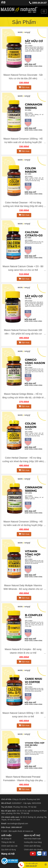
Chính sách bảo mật (9, 846)
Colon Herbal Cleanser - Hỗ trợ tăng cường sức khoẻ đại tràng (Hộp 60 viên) (23, 204)
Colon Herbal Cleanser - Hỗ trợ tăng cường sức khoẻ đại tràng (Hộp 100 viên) (23, 460)
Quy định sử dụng (9, 850)
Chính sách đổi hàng (32, 846)
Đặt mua (24, 87)
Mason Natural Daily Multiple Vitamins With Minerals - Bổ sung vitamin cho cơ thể (23, 589)
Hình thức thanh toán (32, 839)
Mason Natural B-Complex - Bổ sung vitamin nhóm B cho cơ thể (23, 651)
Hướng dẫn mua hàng (33, 842)
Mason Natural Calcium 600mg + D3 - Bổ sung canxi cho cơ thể (23, 715)
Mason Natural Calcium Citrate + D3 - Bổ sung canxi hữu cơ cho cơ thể (23, 268)
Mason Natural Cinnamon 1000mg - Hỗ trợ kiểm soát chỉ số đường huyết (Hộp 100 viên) (23, 525)
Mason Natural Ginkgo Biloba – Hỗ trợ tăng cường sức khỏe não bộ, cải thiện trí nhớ (23, 398)
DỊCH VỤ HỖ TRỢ (32, 835)
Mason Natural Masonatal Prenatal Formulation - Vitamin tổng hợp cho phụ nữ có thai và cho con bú (23, 780)
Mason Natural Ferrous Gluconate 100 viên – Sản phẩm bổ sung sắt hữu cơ (23, 332)
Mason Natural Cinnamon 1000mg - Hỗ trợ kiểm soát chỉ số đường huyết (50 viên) (23, 142)
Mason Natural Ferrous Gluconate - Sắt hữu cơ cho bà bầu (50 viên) (23, 77)
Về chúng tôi (6, 839)
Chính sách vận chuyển (33, 850)
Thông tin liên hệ (8, 842)
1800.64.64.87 (38, 3)
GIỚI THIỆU (6, 835)
